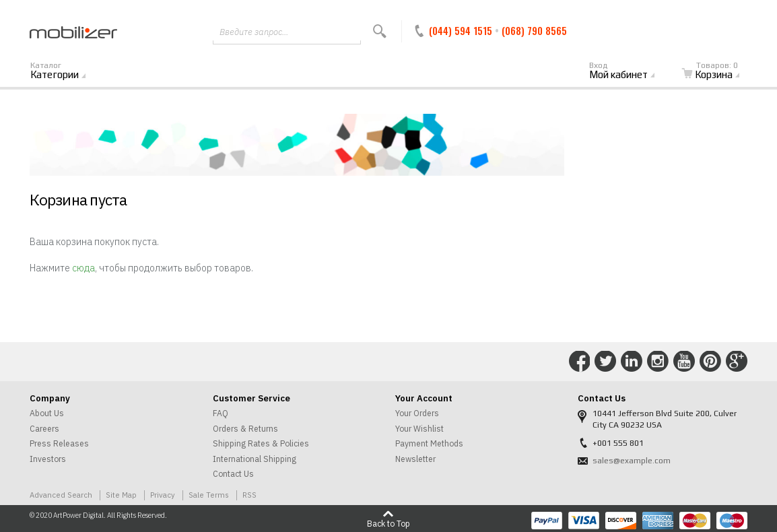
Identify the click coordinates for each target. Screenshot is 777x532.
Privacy (163, 495)
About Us (47, 413)
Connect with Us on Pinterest (710, 362)
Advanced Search (61, 495)
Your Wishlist (419, 429)
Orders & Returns (245, 429)
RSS (249, 495)
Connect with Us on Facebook (580, 362)
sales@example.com (632, 461)
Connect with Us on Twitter (605, 362)
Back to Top (388, 523)
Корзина (719, 71)
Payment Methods (429, 443)
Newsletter (415, 459)
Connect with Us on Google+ (737, 362)
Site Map (121, 495)
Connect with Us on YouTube (684, 362)
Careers (44, 429)
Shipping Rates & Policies (261, 443)
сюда (83, 268)
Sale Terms (209, 495)
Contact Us (233, 474)
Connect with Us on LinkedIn (632, 362)
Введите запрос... (254, 32)
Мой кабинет (630, 71)
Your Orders (417, 413)
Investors (48, 459)
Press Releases (59, 443)
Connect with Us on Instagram (658, 362)
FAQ (221, 413)
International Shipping (255, 459)
